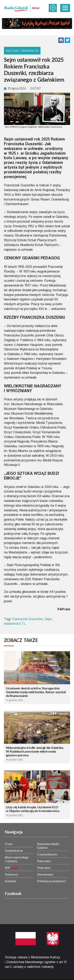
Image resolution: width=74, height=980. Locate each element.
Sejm (48, 619)
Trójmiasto (29, 51)
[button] (61, 40)
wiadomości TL (15, 624)
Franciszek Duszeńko (28, 619)
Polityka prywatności (52, 881)
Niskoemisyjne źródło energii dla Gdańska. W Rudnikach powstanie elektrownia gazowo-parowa (35, 751)
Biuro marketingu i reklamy (17, 859)
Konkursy (11, 874)
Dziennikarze (14, 850)
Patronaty (44, 861)
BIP (7, 868)
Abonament (45, 874)
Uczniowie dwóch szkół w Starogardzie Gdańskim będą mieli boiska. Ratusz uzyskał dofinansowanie (36, 692)
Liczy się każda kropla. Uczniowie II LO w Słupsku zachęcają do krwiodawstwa (33, 809)
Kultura (12, 51)
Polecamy (44, 868)
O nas (9, 844)
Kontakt (11, 881)
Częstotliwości (47, 854)
